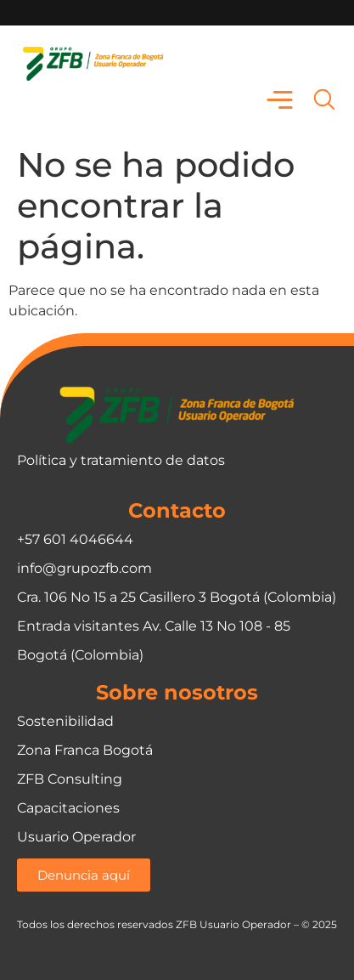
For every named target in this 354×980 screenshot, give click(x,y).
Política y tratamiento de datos (121, 460)
